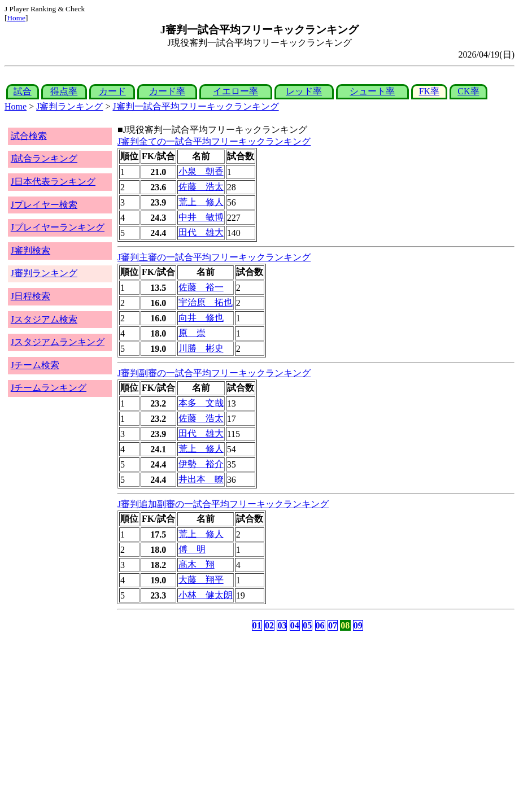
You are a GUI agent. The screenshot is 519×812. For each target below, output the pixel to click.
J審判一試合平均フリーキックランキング (195, 106)
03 (282, 625)
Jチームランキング (49, 388)
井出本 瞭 (201, 479)
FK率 (429, 91)
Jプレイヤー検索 (44, 205)
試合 (23, 91)
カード (112, 91)
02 (269, 625)
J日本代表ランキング (53, 182)
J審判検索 (30, 250)
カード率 (167, 91)
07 (333, 625)
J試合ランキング (44, 158)
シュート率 (372, 91)
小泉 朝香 (201, 171)
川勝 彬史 (201, 348)
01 (257, 625)
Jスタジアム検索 (44, 319)
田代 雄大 (201, 232)
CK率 (468, 91)
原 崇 (192, 333)
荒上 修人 (201, 202)
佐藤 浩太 (201, 187)
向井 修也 (201, 318)
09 (358, 625)
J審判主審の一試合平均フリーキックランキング (214, 257)
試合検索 (29, 136)
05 (307, 625)
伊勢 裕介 (201, 464)
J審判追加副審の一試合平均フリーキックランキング (223, 504)
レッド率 (304, 91)
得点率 (64, 91)
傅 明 (192, 549)
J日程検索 (30, 296)
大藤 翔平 (201, 580)
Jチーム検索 (35, 365)
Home (16, 18)
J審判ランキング (69, 106)
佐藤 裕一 (201, 287)
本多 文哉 (201, 403)
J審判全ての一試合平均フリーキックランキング (214, 141)
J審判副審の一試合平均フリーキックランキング (214, 373)
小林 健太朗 (206, 595)
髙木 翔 (197, 564)
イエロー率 (235, 91)
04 (295, 625)
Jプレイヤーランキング (58, 227)
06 (320, 625)
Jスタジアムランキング (58, 342)
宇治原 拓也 (206, 302)
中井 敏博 (201, 217)
